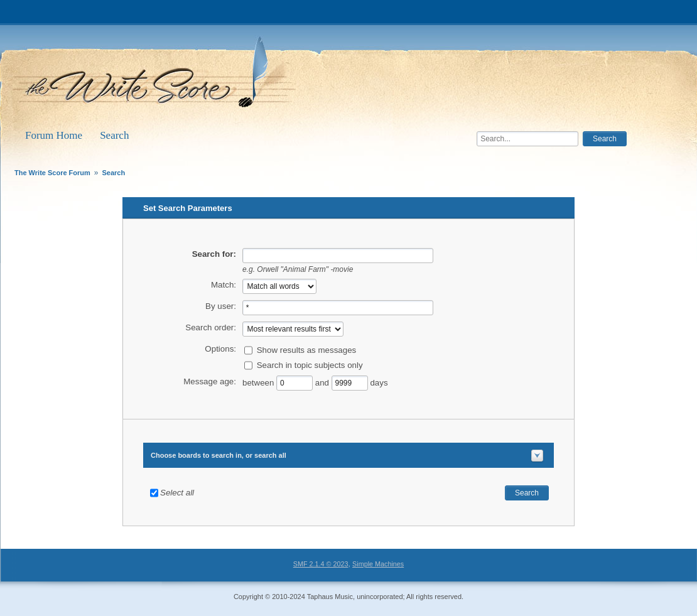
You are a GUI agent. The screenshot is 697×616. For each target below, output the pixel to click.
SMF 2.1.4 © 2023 (321, 564)
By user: (221, 306)
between (259, 382)
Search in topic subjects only (310, 365)
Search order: (211, 327)
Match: (224, 285)
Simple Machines (378, 564)
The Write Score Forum (157, 77)
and (322, 382)
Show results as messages (307, 349)
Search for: (214, 254)
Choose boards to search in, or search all (219, 455)
